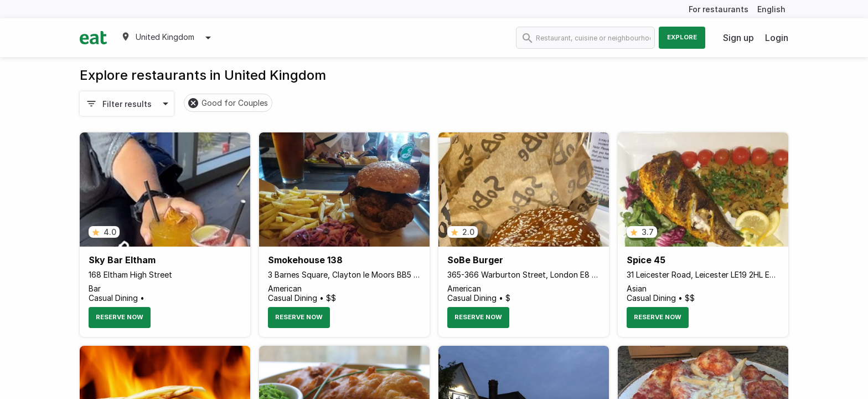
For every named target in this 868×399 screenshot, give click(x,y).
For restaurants (719, 9)
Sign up (738, 38)
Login (777, 38)
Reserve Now (120, 317)
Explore (682, 37)
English (771, 9)
